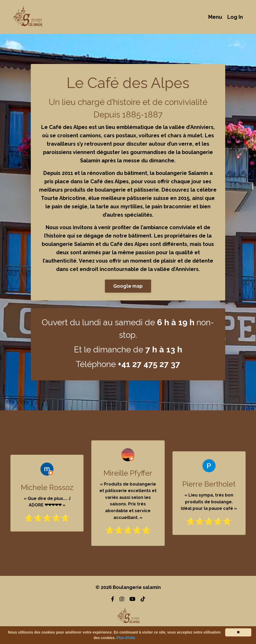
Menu (215, 17)
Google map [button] (128, 286)
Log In (235, 17)
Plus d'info (126, 638)
